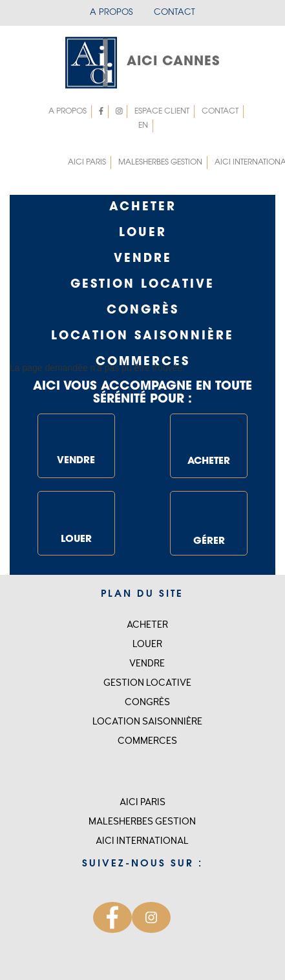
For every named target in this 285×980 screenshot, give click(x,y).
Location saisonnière (142, 337)
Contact (174, 13)
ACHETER (209, 440)
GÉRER (209, 520)
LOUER (76, 522)
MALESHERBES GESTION (160, 163)
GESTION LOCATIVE (142, 285)
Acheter (143, 208)
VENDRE (76, 443)
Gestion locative (147, 683)
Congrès (143, 311)
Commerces (147, 741)
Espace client (163, 112)
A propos (111, 13)
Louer (143, 234)
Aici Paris (87, 163)
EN (144, 126)
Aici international (142, 841)
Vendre (143, 259)
